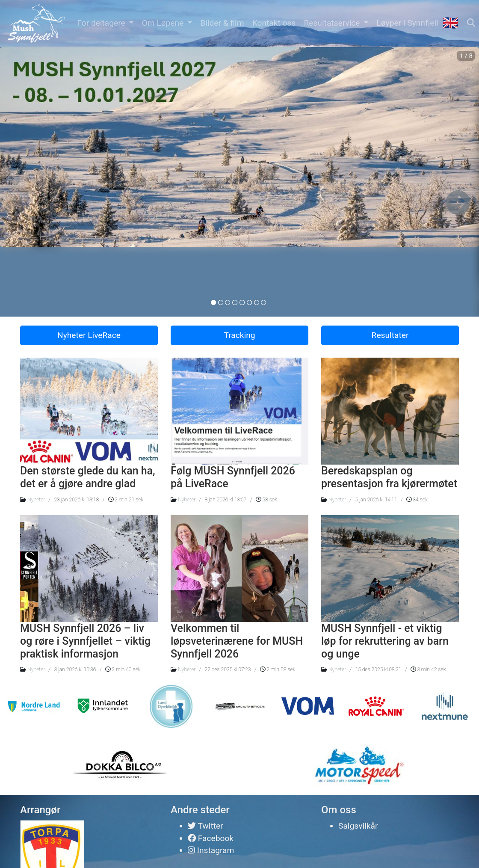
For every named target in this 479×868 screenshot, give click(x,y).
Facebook (211, 838)
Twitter (205, 826)
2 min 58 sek (278, 670)
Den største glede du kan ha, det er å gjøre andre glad (88, 477)
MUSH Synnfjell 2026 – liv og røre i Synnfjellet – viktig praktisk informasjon (85, 641)
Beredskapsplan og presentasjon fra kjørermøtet (389, 477)
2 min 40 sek (123, 670)
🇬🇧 (450, 23)
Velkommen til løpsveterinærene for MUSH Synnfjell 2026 (237, 641)
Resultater (390, 335)
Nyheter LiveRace (89, 335)
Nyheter (36, 500)
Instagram (211, 850)
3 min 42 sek (428, 670)
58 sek (266, 500)
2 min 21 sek (126, 500)
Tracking (239, 335)
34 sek (417, 500)
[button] (105, 24)
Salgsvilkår (358, 826)
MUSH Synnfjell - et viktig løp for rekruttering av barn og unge (385, 641)
